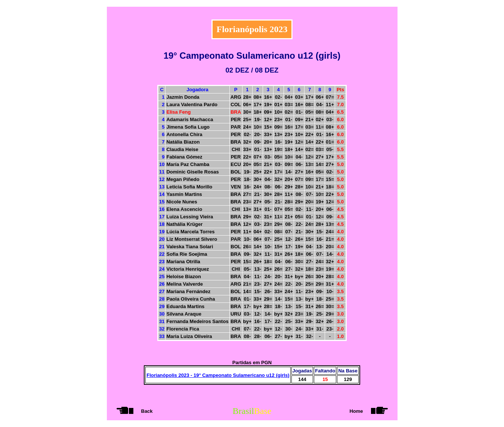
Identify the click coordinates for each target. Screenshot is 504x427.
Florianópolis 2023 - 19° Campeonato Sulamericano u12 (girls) (218, 375)
